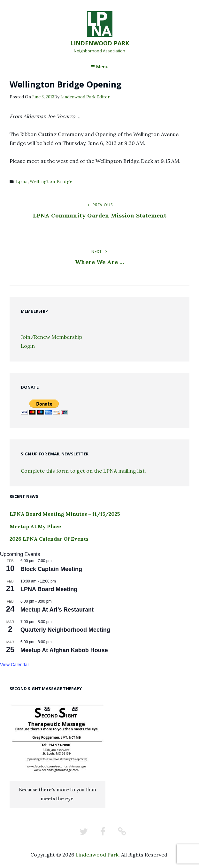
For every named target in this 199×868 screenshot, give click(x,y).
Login (28, 346)
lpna (22, 182)
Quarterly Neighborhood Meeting (65, 630)
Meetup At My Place (35, 526)
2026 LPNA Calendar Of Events (49, 539)
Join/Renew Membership (51, 337)
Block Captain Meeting (51, 569)
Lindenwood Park (100, 43)
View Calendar (15, 665)
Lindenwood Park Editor (85, 97)
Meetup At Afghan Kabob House (64, 650)
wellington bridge (51, 182)
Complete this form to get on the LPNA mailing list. (83, 471)
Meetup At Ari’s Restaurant (57, 610)
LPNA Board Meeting (49, 589)
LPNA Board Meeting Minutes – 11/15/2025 (65, 514)
